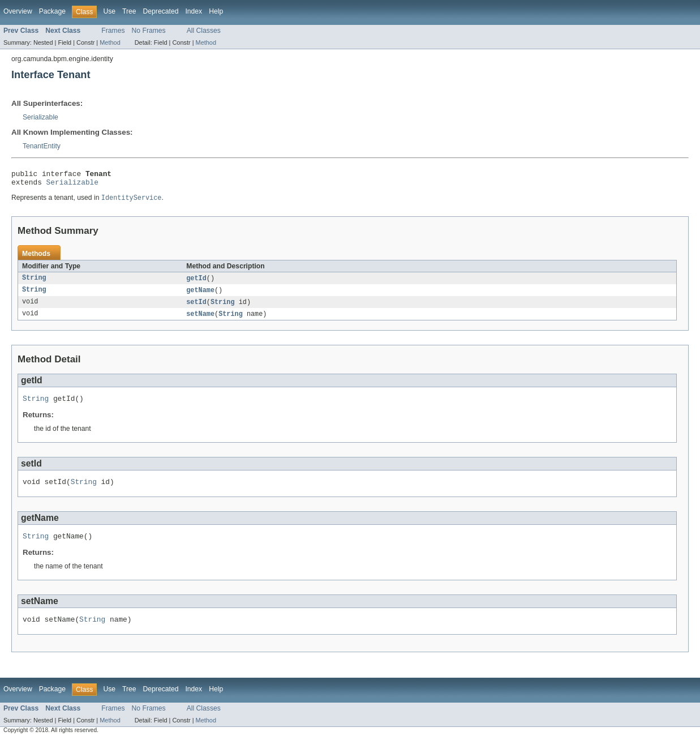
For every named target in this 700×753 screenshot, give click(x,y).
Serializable (40, 117)
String (34, 283)
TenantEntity (42, 146)
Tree (129, 11)
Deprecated (161, 11)
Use (109, 11)
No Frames (149, 31)
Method (110, 42)
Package (52, 11)
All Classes (204, 31)
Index (194, 11)
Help (216, 11)
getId (196, 283)
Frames (113, 31)
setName (200, 320)
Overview (18, 11)
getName (200, 295)
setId (196, 307)
